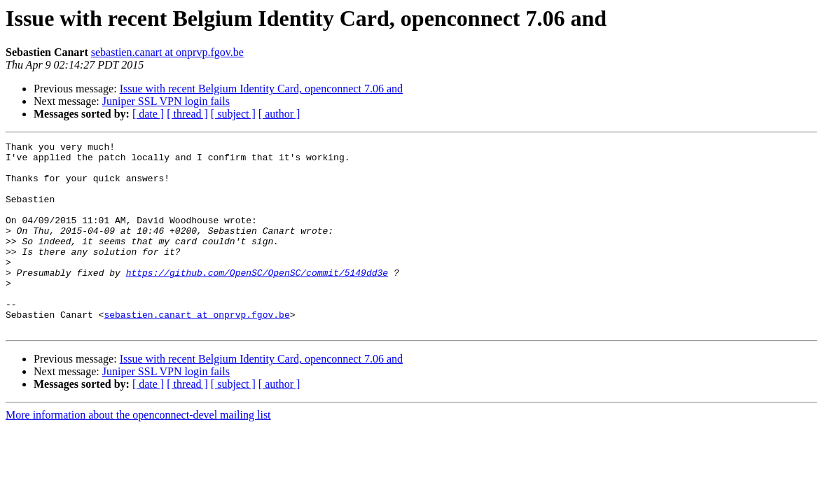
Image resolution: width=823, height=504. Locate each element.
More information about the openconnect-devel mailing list (138, 453)
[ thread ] (187, 114)
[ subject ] (233, 114)
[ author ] (279, 114)
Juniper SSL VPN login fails (166, 101)
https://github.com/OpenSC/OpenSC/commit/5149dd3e (257, 300)
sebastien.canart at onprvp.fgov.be (167, 52)
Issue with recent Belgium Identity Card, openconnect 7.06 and (261, 89)
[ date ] (148, 114)
